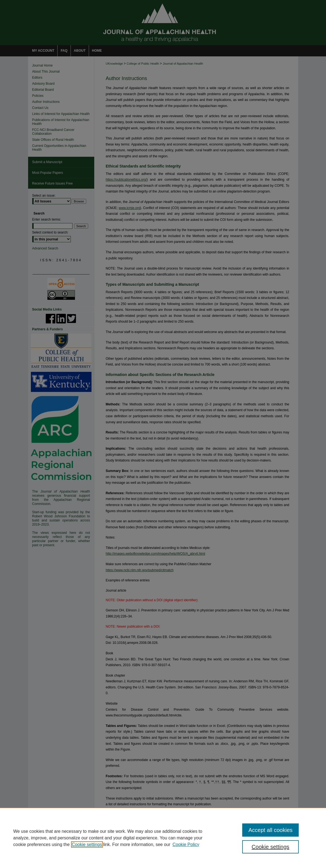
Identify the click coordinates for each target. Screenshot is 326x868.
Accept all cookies (270, 830)
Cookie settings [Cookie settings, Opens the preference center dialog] (270, 847)
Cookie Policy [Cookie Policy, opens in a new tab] (186, 844)
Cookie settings (87, 844)
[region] (163, 838)
